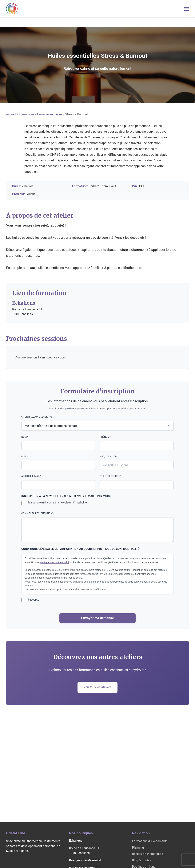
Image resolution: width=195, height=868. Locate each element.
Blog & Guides (141, 860)
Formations (27, 114)
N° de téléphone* (137, 482)
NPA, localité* (137, 463)
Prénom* (137, 443)
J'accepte (33, 600)
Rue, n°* (58, 463)
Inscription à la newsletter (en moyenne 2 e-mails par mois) (66, 496)
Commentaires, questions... (97, 527)
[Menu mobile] (187, 9)
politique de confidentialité (54, 562)
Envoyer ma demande (98, 618)
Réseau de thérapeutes (147, 854)
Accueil (11, 114)
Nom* (58, 443)
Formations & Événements (150, 841)
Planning (138, 848)
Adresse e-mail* (58, 482)
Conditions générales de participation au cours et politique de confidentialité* (81, 549)
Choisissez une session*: (97, 423)
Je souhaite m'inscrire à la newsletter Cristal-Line (57, 503)
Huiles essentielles (50, 114)
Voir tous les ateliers (97, 687)
